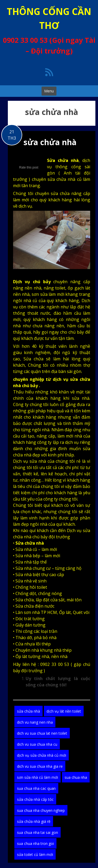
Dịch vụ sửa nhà (30, 461)
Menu (49, 91)
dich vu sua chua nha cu (37, 744)
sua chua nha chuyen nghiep (41, 810)
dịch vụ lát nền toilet (64, 711)
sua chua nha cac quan (36, 788)
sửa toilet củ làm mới (35, 854)
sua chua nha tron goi (35, 843)
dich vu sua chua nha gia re (40, 766)
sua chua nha (76, 777)
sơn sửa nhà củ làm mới (38, 777)
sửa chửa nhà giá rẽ (34, 821)
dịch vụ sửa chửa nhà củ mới (42, 755)
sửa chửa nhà (50, 142)
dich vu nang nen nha (35, 722)
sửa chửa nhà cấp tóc (35, 799)
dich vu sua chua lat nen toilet (42, 733)
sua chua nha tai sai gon (38, 832)
